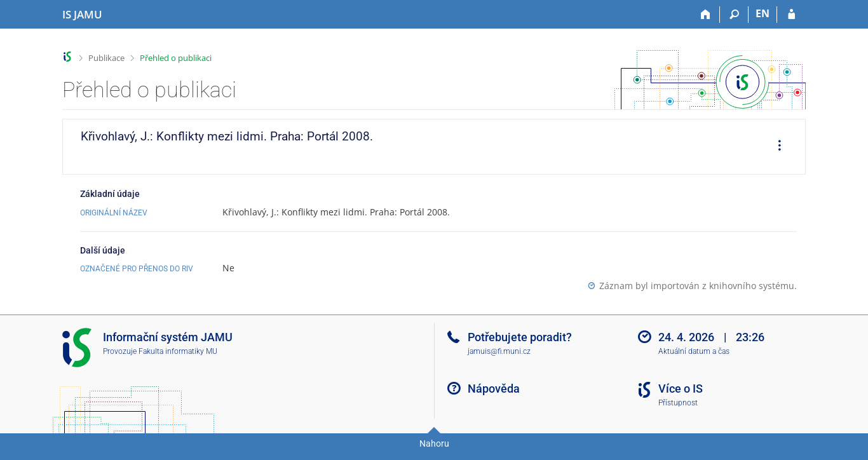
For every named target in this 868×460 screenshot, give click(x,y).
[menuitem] (775, 147)
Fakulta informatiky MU (178, 351)
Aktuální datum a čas (694, 351)
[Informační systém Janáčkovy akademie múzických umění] (82, 15)
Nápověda (494, 389)
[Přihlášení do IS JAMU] (791, 15)
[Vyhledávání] (734, 15)
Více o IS (681, 389)
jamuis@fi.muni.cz (499, 351)
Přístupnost (678, 403)
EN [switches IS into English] (763, 13)
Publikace (106, 58)
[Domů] (706, 15)
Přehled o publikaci (176, 58)
